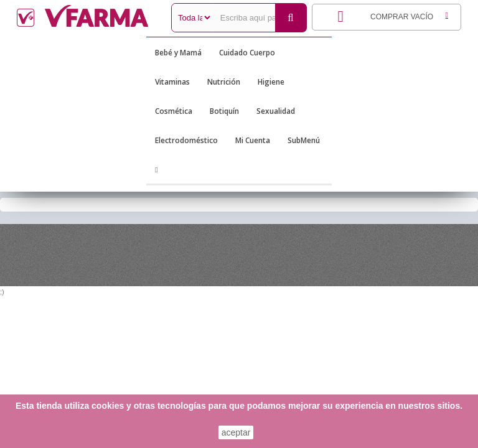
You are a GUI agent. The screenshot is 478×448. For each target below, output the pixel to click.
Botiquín (224, 111)
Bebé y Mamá (178, 53)
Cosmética (174, 111)
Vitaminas (172, 82)
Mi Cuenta (253, 140)
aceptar (236, 432)
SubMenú (304, 140)
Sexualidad (276, 111)
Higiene (271, 82)
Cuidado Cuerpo (247, 53)
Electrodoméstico (186, 140)
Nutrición (224, 82)
